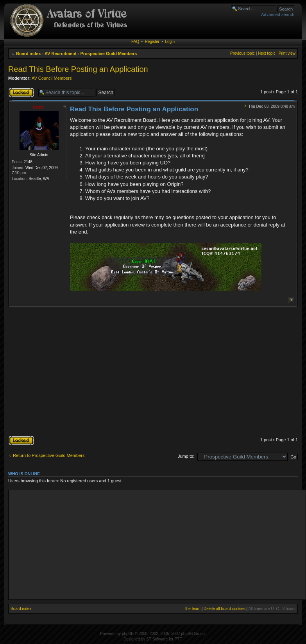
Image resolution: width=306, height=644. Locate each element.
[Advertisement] (153, 372)
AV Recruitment (61, 54)
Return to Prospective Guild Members (49, 455)
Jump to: (186, 456)
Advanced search (278, 14)
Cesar (39, 107)
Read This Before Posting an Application (78, 69)
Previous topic (242, 53)
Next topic (267, 53)
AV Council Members (52, 78)
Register (152, 42)
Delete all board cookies (225, 609)
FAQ (135, 42)
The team (192, 609)
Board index (29, 54)
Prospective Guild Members (108, 54)
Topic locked (21, 93)
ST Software (157, 639)
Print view (287, 53)
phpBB (128, 634)
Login (170, 42)
